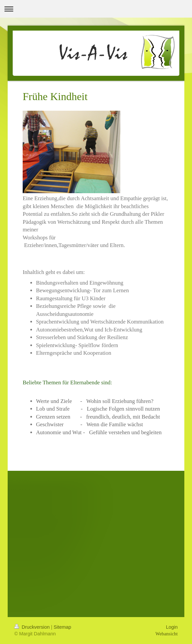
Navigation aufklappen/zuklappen (96, 9)
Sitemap (62, 627)
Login (172, 627)
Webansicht (166, 634)
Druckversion (33, 627)
